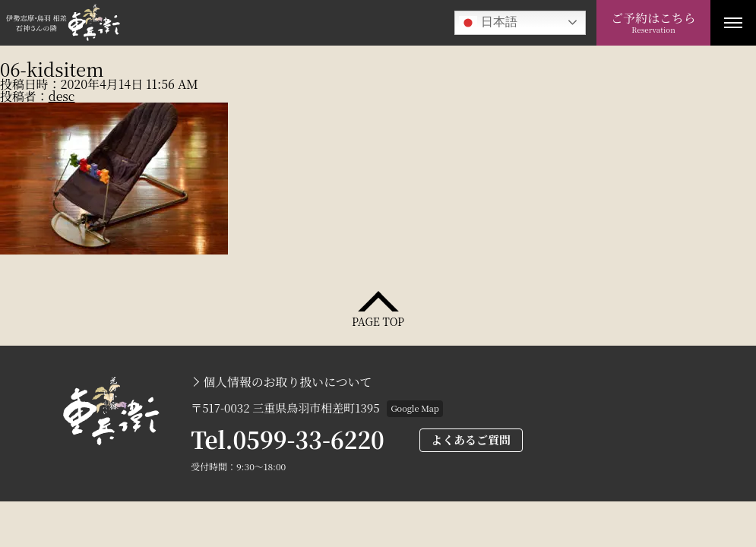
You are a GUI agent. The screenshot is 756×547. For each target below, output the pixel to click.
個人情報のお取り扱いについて (287, 382)
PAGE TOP (378, 320)
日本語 (488, 23)
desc (62, 96)
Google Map (414, 408)
